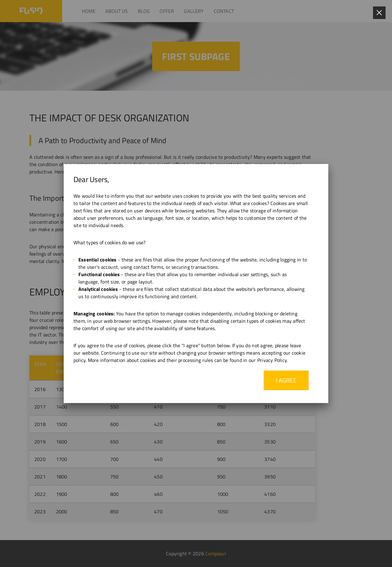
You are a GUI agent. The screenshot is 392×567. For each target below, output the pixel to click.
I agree (286, 380)
